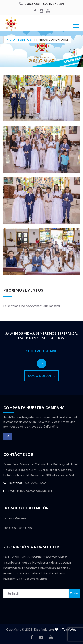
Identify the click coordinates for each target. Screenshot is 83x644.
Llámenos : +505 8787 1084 (44, 4)
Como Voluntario (42, 351)
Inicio (10, 40)
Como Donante (41, 376)
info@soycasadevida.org (35, 491)
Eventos (25, 40)
